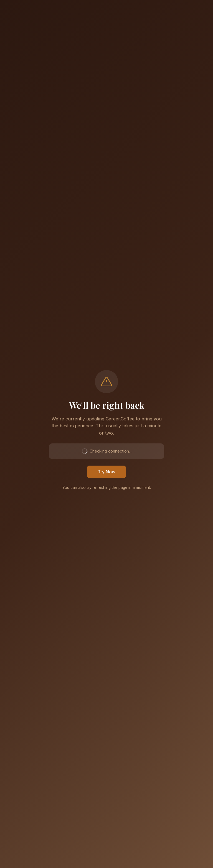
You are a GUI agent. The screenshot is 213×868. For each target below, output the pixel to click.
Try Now (106, 472)
